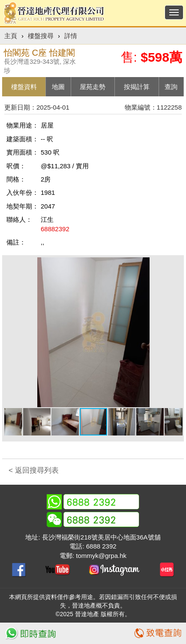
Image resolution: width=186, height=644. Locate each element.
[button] (175, 265)
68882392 (55, 229)
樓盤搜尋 (41, 36)
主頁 (11, 36)
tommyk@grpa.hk (101, 556)
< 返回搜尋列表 (34, 470)
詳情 (71, 36)
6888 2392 (101, 546)
